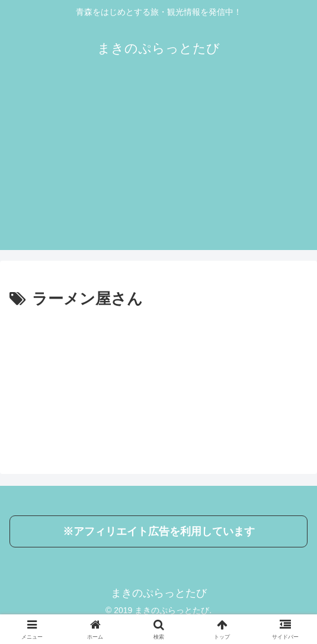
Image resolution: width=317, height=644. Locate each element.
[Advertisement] (158, 167)
